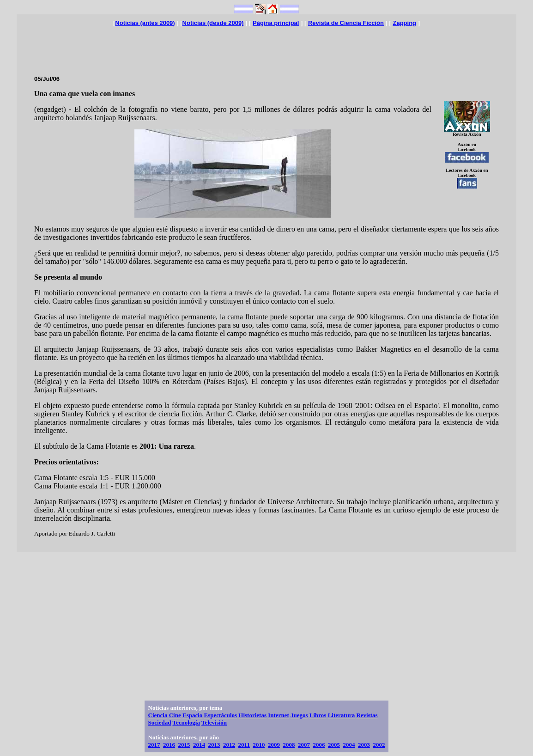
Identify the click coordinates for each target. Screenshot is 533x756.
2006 (319, 745)
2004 (349, 745)
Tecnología (186, 722)
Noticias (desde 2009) (213, 23)
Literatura (341, 715)
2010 (259, 745)
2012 (229, 745)
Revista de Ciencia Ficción (346, 23)
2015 (184, 745)
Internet (279, 715)
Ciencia (158, 715)
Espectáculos (221, 715)
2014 (199, 745)
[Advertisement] (266, 47)
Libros (318, 715)
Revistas (367, 715)
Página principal (276, 23)
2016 (169, 745)
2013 (214, 745)
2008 (289, 745)
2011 (244, 745)
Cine (175, 715)
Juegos (299, 715)
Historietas (252, 715)
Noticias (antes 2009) (145, 23)
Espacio (192, 715)
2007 (304, 745)
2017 (154, 745)
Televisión (214, 722)
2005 (334, 745)
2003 (364, 745)
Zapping (404, 23)
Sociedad (160, 722)
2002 (379, 745)
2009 (274, 745)
